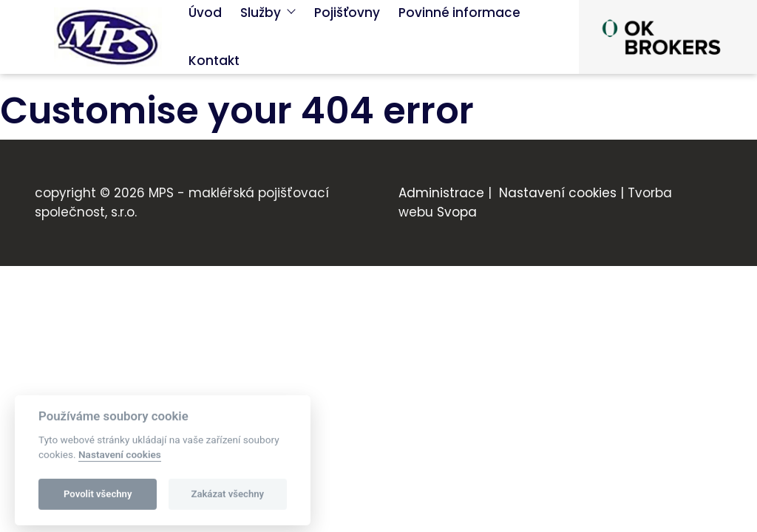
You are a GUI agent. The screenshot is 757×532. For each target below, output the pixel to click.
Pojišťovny (347, 13)
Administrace (441, 193)
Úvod (205, 13)
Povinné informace (459, 13)
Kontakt (214, 61)
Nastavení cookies (558, 193)
